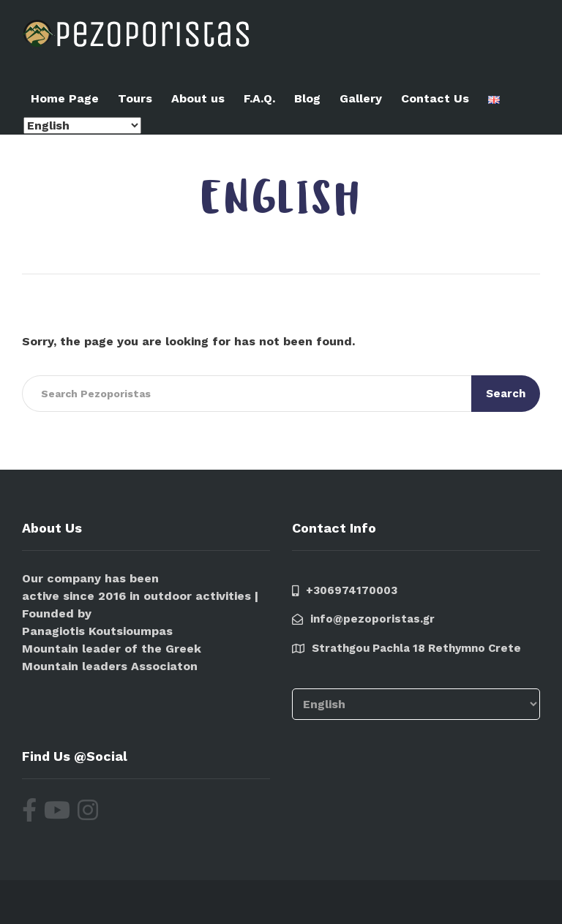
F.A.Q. (259, 98)
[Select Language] (82, 125)
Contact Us (435, 98)
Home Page (65, 98)
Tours (135, 98)
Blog (307, 98)
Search (506, 394)
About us (198, 98)
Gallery (361, 98)
